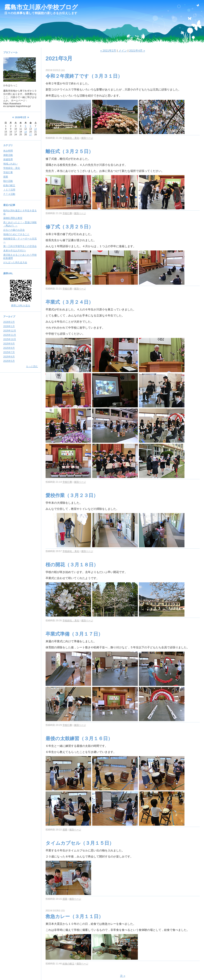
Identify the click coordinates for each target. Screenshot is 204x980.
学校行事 (8, 172)
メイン (123, 51)
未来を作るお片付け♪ (15, 250)
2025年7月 (9, 352)
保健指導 (8, 159)
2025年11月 (10, 335)
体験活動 (8, 155)
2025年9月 (9, 344)
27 (30, 135)
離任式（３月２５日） (69, 151)
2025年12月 (10, 331)
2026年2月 (9, 322)
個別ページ (87, 138)
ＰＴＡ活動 (9, 194)
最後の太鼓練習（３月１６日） (79, 739)
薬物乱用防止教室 (13, 218)
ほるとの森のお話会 (14, 230)
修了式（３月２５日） (69, 227)
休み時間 (8, 151)
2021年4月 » (137, 51)
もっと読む (32, 366)
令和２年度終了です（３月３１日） (84, 76)
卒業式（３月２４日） (69, 302)
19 (25, 132)
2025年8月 (9, 348)
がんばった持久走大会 (15, 262)
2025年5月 (9, 361)
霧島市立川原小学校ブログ (41, 7)
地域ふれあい (10, 164)
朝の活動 (8, 181)
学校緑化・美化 (12, 168)
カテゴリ (8, 145)
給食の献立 (9, 185)
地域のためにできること (16, 234)
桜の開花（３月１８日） (72, 565)
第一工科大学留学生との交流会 (20, 246)
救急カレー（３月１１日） (74, 916)
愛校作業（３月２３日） (72, 495)
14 (35, 129)
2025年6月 (9, 357)
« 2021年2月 (108, 51)
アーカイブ (9, 316)
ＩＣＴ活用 (9, 190)
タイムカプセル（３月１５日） (80, 843)
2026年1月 (9, 326)
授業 (6, 177)
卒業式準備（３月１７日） (74, 634)
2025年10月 (10, 339)
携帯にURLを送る (21, 305)
